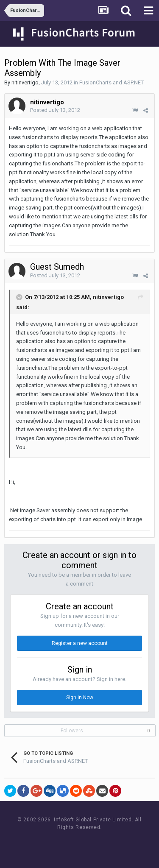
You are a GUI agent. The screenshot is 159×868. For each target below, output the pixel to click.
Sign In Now (80, 698)
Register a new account (80, 643)
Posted (55, 110)
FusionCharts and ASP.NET (112, 82)
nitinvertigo (25, 82)
